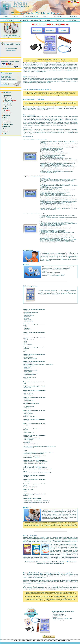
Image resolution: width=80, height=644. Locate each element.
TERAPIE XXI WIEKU (17, 641)
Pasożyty (5, 118)
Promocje (6, 97)
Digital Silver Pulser (8, 99)
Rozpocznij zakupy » (11, 51)
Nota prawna (6, 131)
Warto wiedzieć (7, 127)
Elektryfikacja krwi (7, 113)
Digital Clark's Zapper (9, 98)
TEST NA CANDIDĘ (36, 641)
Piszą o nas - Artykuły (8, 124)
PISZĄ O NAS (43, 641)
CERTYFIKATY (29, 641)
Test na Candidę (7, 122)
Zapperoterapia (7, 115)
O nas (5, 129)
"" (66, 562)
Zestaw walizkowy (8, 100)
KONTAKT (68, 641)
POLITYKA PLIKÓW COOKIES (60, 641)
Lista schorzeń (7, 120)
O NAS (11, 641)
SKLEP (24, 641)
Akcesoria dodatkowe (9, 102)
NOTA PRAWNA (50, 641)
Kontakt (5, 133)
